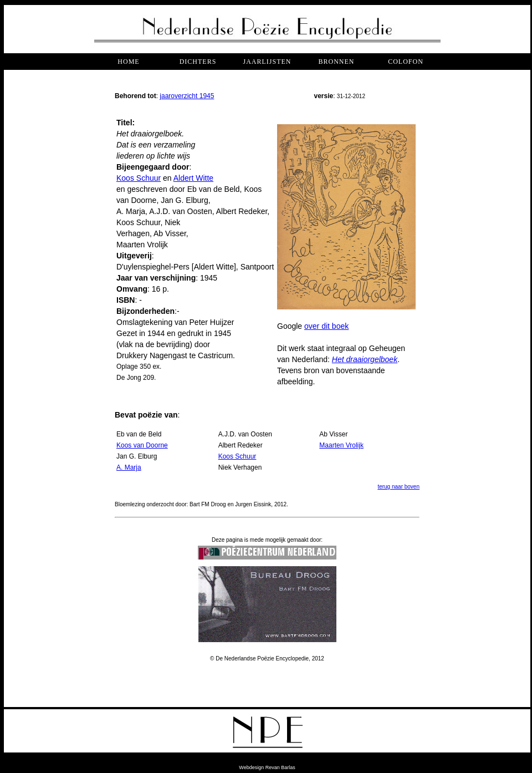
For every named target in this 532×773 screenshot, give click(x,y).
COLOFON (406, 62)
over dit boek (326, 326)
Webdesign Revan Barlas (267, 767)
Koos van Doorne (142, 445)
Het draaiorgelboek (365, 359)
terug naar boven (398, 487)
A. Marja (129, 467)
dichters (198, 62)
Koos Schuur (139, 178)
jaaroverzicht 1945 (187, 96)
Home (128, 62)
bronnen (336, 62)
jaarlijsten (267, 62)
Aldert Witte (193, 178)
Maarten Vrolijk (341, 445)
